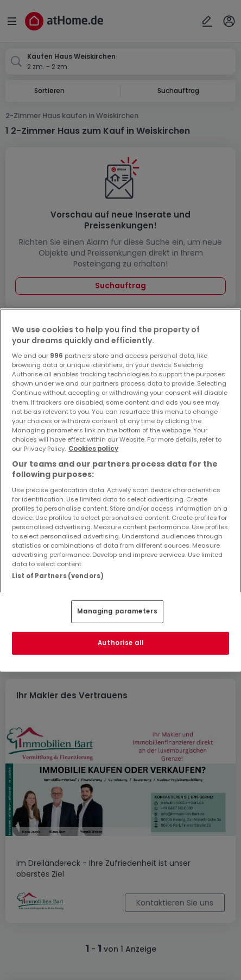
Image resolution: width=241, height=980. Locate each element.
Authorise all (120, 643)
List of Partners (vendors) (58, 576)
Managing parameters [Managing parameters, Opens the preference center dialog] (117, 611)
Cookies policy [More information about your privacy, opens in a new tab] (93, 449)
